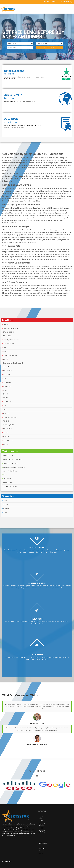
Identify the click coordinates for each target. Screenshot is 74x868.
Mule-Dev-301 (7, 386)
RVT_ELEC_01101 (8, 425)
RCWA (5, 406)
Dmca (41, 853)
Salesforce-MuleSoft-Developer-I (12, 363)
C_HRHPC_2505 (8, 402)
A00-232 (5, 398)
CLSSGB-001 (7, 382)
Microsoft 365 (7, 483)
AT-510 (5, 351)
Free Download (50, 48)
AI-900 (41, 821)
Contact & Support (50, 2)
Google (5, 504)
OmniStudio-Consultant (10, 417)
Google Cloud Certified (9, 486)
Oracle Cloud (7, 479)
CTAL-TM (5, 367)
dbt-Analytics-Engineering (10, 328)
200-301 (42, 832)
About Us (42, 851)
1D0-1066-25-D (7, 371)
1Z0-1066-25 (7, 336)
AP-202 (5, 409)
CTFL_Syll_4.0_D (8, 440)
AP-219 (5, 433)
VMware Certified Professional (12, 459)
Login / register (64, 2)
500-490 (5, 394)
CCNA (5, 475)
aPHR (4, 390)
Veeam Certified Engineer (10, 471)
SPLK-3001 (6, 375)
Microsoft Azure (8, 456)
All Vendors (42, 848)
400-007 (42, 828)
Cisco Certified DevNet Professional (13, 467)
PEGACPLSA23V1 (8, 344)
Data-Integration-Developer (11, 340)
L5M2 (4, 379)
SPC (41, 817)
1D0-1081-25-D (7, 429)
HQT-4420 (6, 437)
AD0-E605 (6, 421)
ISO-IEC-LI (6, 444)
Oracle (5, 512)
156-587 (5, 359)
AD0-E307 (6, 413)
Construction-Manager (10, 355)
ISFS (4, 348)
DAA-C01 (5, 324)
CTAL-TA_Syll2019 (8, 332)
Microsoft (6, 508)
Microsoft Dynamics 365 (10, 463)
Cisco (4, 501)
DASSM (42, 824)
